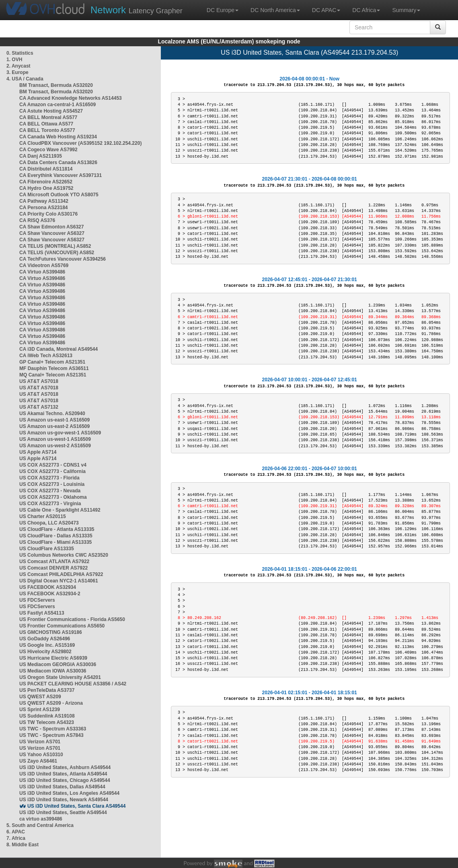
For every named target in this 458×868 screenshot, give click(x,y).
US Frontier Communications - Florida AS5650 (72, 619)
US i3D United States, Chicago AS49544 (65, 780)
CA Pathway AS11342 (44, 201)
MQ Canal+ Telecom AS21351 (53, 375)
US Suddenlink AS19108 (47, 716)
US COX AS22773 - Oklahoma (53, 497)
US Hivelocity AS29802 (45, 652)
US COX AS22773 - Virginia (50, 504)
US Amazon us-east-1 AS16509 (54, 420)
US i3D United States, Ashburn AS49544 (65, 767)
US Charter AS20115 (43, 516)
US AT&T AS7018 (39, 381)
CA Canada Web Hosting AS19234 (58, 137)
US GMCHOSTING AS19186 (51, 632)
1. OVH (14, 60)
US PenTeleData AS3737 (47, 690)
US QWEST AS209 (40, 697)
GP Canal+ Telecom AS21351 (52, 362)
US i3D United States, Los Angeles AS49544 (69, 793)
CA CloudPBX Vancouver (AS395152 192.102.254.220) (80, 143)
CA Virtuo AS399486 (42, 272)
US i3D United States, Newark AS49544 (64, 800)
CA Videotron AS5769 (44, 265)
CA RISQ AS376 (37, 220)
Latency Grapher (137, 10)
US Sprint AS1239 (40, 710)
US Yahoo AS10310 (41, 755)
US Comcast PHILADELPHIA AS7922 (61, 574)
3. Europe (17, 72)
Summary (406, 10)
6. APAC (16, 832)
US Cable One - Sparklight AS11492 (60, 510)
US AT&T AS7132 (39, 407)
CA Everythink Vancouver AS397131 (61, 175)
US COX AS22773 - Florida (49, 478)
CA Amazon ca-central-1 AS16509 (58, 105)
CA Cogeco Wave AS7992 (48, 150)
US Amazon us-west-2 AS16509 (55, 446)
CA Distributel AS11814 (46, 169)
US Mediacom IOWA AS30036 (53, 671)
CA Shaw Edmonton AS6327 (51, 227)
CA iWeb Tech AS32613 (46, 356)
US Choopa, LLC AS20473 (49, 523)
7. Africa (16, 838)
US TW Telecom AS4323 (47, 722)
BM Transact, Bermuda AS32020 (56, 85)
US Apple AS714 (38, 452)
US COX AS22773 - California (52, 471)
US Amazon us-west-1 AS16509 (55, 439)
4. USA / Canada (25, 79)
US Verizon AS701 (40, 742)
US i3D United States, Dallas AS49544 (62, 787)
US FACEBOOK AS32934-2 (50, 594)
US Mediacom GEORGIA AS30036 (58, 664)
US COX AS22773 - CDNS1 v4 (53, 465)
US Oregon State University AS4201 (60, 677)
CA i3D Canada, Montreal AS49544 (59, 349)
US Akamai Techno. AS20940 (52, 413)
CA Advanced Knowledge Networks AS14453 (71, 98)
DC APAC (326, 10)
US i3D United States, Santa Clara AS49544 (76, 806)
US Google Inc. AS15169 (47, 645)
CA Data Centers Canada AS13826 (58, 162)
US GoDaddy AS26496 (45, 639)
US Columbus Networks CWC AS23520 (64, 555)
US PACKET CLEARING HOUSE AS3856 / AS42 (73, 684)
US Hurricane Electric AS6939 (53, 658)
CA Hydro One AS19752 (46, 188)
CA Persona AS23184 (44, 208)
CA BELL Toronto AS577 (47, 130)
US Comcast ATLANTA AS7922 (54, 562)
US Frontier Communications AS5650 (62, 626)
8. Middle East (23, 845)
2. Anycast (18, 66)
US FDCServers (37, 600)
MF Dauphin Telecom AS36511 (54, 368)
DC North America (275, 10)
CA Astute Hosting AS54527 (51, 111)
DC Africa (366, 10)
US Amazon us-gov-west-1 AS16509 (60, 433)
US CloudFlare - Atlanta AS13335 (57, 529)
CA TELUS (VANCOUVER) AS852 (57, 253)
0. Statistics (20, 53)
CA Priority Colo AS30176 (48, 214)
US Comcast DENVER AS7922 (53, 568)
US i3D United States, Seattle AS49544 (63, 812)
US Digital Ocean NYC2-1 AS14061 (59, 581)
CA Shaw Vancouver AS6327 (52, 233)
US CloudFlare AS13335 (47, 549)
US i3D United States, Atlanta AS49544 (63, 774)
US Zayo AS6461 (38, 761)
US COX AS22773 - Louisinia (52, 484)
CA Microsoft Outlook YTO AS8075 (59, 195)
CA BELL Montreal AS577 (48, 117)
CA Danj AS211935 (41, 156)
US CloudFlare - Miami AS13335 (55, 542)
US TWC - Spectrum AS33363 (53, 729)
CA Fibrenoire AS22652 (46, 182)
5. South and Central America (40, 825)
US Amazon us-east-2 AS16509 (54, 426)
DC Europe (223, 10)
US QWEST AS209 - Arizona (51, 703)
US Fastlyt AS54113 (42, 613)
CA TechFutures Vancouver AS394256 (63, 259)
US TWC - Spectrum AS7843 (51, 735)
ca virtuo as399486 (41, 819)
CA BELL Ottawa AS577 (46, 124)
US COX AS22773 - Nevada (50, 491)
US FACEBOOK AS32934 (48, 587)
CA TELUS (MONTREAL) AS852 (55, 246)
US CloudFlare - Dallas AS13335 (56, 536)
